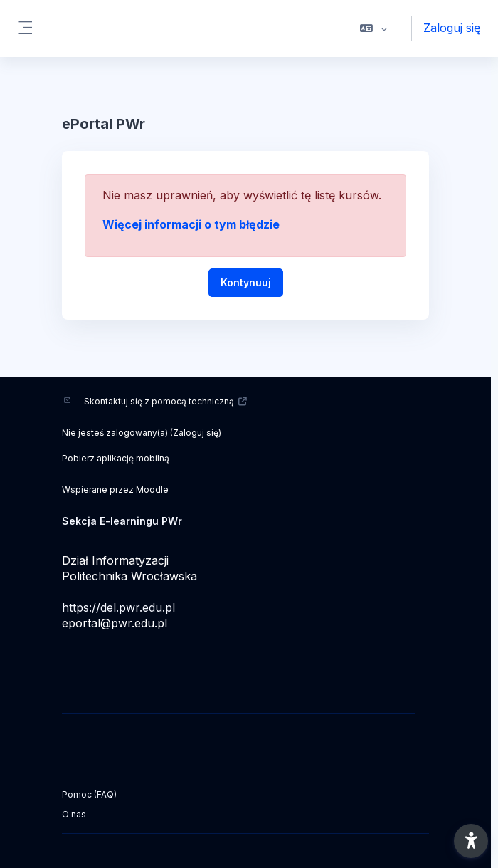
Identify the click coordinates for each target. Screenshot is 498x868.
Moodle (152, 490)
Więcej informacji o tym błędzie (191, 224)
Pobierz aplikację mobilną (116, 458)
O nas (74, 814)
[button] (374, 28)
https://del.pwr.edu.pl (118, 607)
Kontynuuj (246, 282)
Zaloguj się (452, 28)
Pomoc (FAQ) (89, 794)
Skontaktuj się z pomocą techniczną (166, 401)
